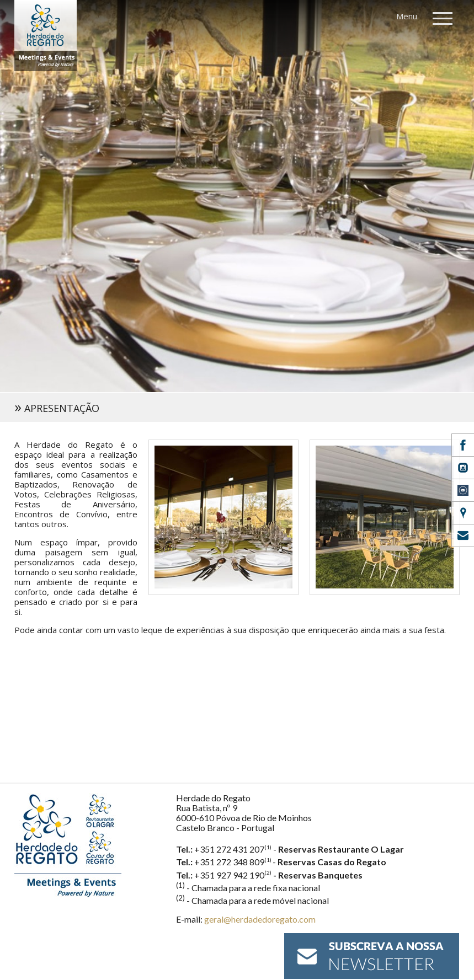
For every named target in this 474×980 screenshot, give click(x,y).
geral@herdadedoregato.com (260, 919)
